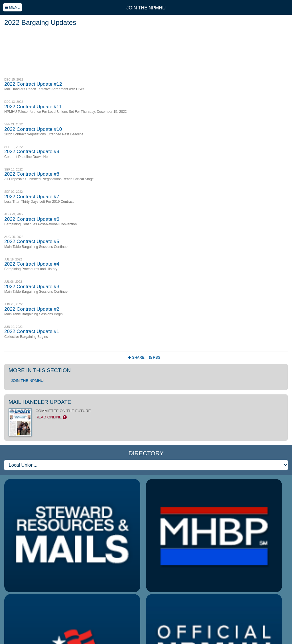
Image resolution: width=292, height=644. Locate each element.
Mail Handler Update (40, 402)
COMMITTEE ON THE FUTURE (146, 414)
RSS (155, 357)
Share (137, 357)
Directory (146, 453)
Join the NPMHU (146, 8)
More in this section (40, 370)
